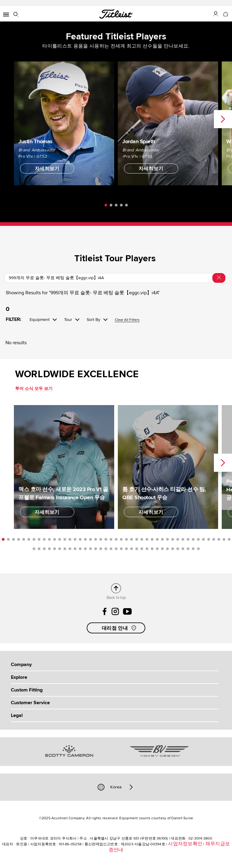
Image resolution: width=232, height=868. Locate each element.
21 (106, 539)
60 (106, 549)
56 (85, 549)
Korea (116, 787)
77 (193, 549)
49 (49, 549)
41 (209, 539)
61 (111, 549)
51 (60, 549)
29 (147, 539)
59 (101, 549)
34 (173, 539)
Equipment (40, 320)
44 (224, 539)
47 (39, 549)
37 (188, 539)
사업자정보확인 (185, 844)
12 (60, 539)
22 (111, 539)
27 (137, 539)
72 (168, 549)
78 (198, 549)
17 (85, 539)
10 (49, 539)
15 (75, 539)
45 (229, 539)
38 (193, 539)
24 (121, 539)
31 (157, 539)
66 (137, 549)
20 (101, 539)
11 (55, 539)
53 (70, 549)
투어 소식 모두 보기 (34, 389)
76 (188, 549)
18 (90, 539)
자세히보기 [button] (47, 169)
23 (116, 539)
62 (116, 549)
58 (96, 549)
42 (214, 539)
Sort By (93, 320)
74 (178, 549)
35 (178, 539)
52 (65, 549)
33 (168, 539)
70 (157, 549)
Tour (68, 320)
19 (96, 539)
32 (162, 539)
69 (152, 549)
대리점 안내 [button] (120, 628)
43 (219, 539)
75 (183, 549)
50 (55, 549)
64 (126, 549)
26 (132, 539)
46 (34, 549)
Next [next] (223, 119)
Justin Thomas (35, 141)
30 (152, 539)
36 (183, 539)
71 (162, 549)
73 (173, 549)
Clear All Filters (127, 320)
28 (142, 539)
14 (70, 539)
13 (65, 539)
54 (75, 549)
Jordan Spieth (139, 141)
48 (44, 549)
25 (126, 539)
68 (147, 549)
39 (198, 539)
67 (142, 549)
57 (90, 549)
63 (121, 549)
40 (203, 539)
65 (132, 549)
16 (80, 539)
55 (80, 549)
